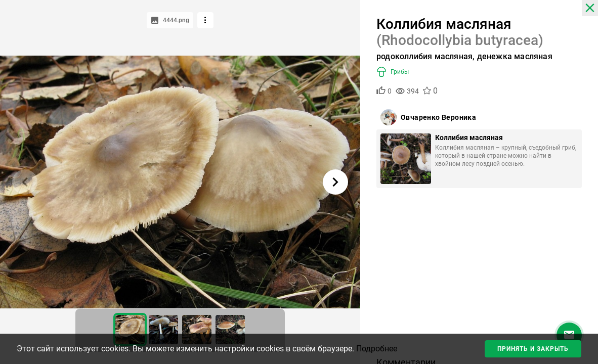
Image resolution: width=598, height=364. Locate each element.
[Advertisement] (479, 276)
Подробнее (377, 349)
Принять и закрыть (533, 349)
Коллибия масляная (469, 138)
